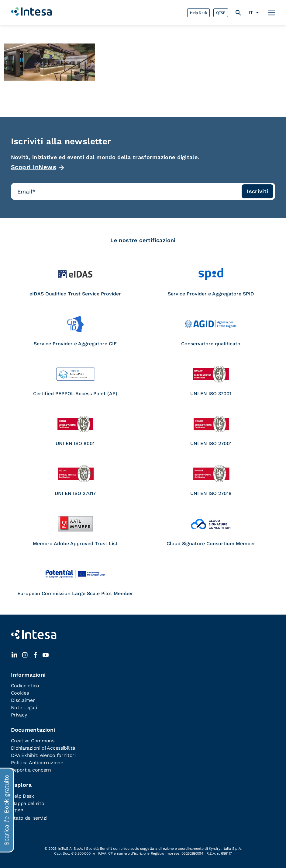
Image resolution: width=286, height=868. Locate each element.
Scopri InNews (34, 167)
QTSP (221, 13)
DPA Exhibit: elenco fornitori (43, 755)
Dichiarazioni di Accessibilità (43, 748)
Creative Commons (33, 741)
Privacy (19, 715)
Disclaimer (23, 700)
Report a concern (31, 770)
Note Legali (24, 708)
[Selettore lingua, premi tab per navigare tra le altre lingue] (255, 13)
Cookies (20, 693)
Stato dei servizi (29, 818)
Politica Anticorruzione (37, 763)
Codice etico (25, 686)
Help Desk (198, 13)
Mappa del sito (28, 803)
